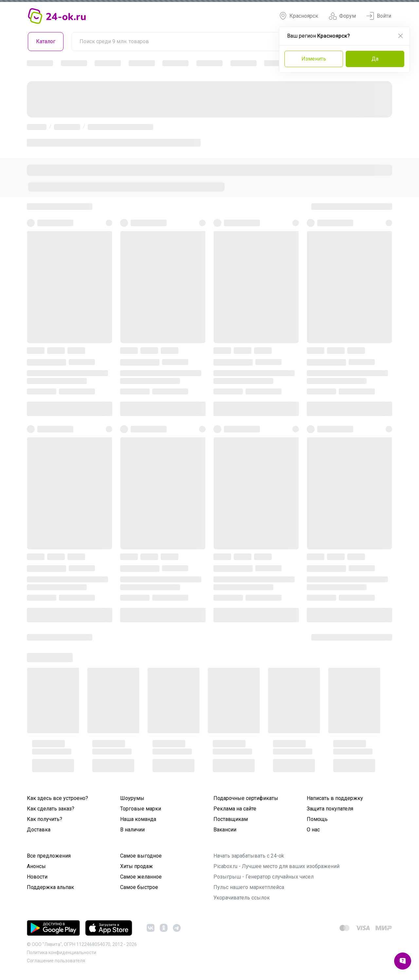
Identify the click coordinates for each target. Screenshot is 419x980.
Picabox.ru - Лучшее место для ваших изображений (276, 866)
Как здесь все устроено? (57, 798)
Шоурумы (132, 798)
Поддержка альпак (50, 887)
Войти (379, 16)
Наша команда (138, 819)
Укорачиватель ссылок (242, 898)
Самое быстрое (139, 887)
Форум (342, 16)
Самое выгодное (141, 856)
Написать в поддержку (335, 798)
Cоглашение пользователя (56, 961)
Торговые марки (141, 809)
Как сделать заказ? (51, 809)
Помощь (317, 819)
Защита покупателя (330, 809)
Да (375, 59)
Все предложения (49, 856)
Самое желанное (141, 877)
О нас (313, 830)
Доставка (39, 830)
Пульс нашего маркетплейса (249, 887)
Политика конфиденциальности (62, 953)
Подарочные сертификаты (246, 798)
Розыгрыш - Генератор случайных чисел (264, 877)
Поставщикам (231, 819)
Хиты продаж (137, 866)
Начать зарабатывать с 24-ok (249, 856)
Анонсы (36, 866)
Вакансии (225, 830)
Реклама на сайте (235, 809)
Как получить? (45, 819)
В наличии (132, 830)
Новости (37, 877)
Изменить (314, 59)
